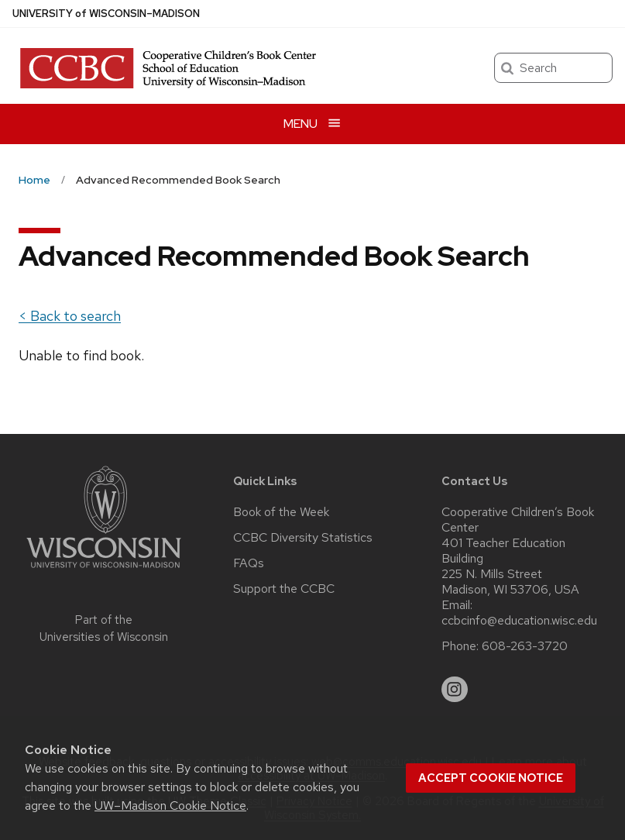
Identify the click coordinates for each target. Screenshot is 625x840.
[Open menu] (312, 124)
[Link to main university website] (104, 571)
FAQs (249, 563)
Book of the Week (281, 512)
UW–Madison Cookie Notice (170, 806)
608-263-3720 (525, 646)
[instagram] (455, 690)
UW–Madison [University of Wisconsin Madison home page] (106, 14)
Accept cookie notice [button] (491, 778)
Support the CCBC (284, 589)
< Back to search (70, 316)
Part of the (104, 629)
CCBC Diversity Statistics (303, 538)
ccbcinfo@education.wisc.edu (519, 621)
